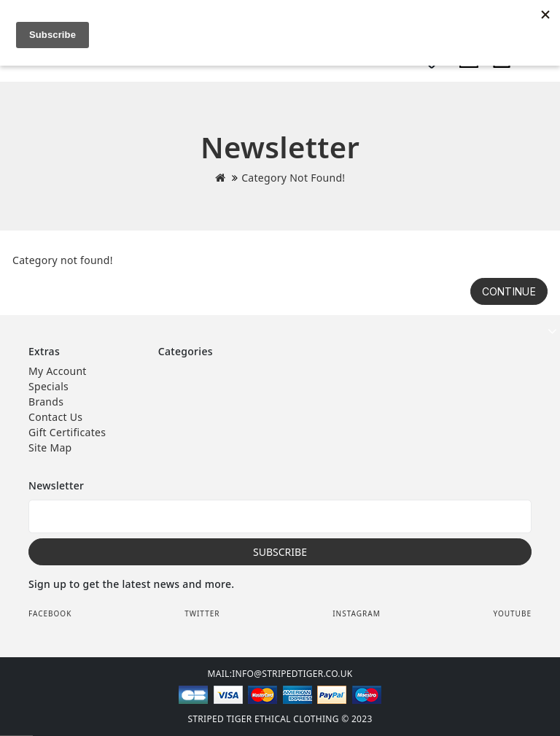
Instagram (357, 613)
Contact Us (55, 417)
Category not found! (293, 178)
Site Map (50, 448)
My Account (58, 371)
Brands (46, 402)
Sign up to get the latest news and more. (131, 584)
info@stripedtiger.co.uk (292, 674)
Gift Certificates (67, 432)
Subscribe (280, 552)
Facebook (50, 613)
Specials (48, 386)
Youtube (512, 613)
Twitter (202, 613)
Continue (509, 291)
